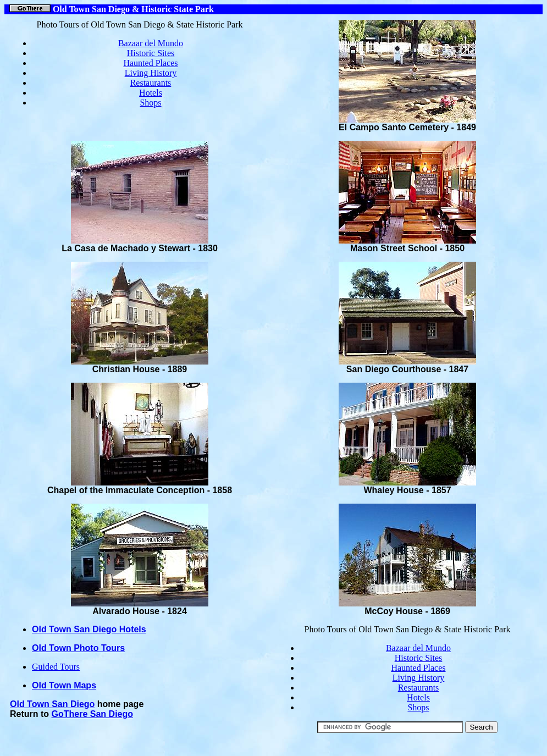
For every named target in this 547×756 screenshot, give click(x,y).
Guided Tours (56, 667)
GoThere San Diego (92, 714)
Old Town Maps (64, 685)
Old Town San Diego (52, 704)
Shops (150, 103)
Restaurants (151, 83)
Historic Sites (151, 53)
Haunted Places (150, 63)
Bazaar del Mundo (151, 43)
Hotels (151, 93)
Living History (151, 73)
